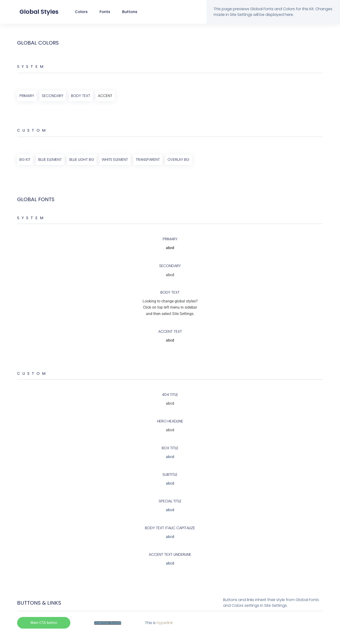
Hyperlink (165, 623)
